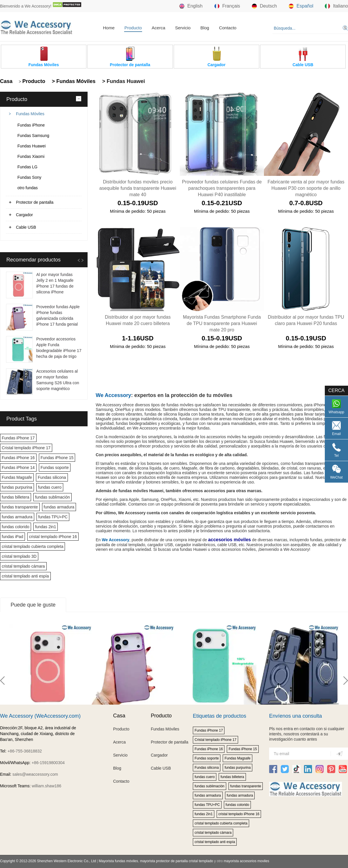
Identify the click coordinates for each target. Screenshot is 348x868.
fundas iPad (12, 537)
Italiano (336, 6)
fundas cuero (50, 487)
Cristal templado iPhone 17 (26, 448)
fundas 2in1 (46, 527)
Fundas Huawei (31, 146)
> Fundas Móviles (73, 81)
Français (227, 6)
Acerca (158, 28)
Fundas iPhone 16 (18, 458)
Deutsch (264, 6)
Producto (133, 28)
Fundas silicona (52, 477)
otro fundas (28, 188)
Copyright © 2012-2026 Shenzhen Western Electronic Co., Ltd (48, 861)
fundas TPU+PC (53, 517)
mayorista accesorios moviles (246, 861)
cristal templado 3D (19, 556)
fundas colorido (16, 527)
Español (301, 6)
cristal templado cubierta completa (32, 546)
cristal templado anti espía (25, 576)
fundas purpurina (17, 487)
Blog (205, 28)
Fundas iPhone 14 (18, 468)
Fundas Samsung (33, 136)
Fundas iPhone (31, 125)
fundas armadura (59, 507)
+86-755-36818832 (25, 751)
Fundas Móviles (30, 114)
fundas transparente (20, 507)
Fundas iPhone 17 (18, 438)
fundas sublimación (52, 497)
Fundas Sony (29, 177)
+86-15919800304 (48, 763)
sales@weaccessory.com (35, 774)
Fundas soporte (55, 468)
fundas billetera (16, 497)
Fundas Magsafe (17, 477)
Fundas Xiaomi (31, 156)
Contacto (228, 28)
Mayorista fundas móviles (118, 861)
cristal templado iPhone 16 (53, 537)
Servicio (183, 28)
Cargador (24, 215)
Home (109, 28)
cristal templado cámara (23, 566)
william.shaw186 (46, 786)
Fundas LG (27, 167)
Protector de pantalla (35, 202)
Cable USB (26, 227)
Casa (6, 81)
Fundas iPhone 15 (57, 458)
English (191, 6)
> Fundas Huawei (123, 81)
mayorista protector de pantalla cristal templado (177, 861)
